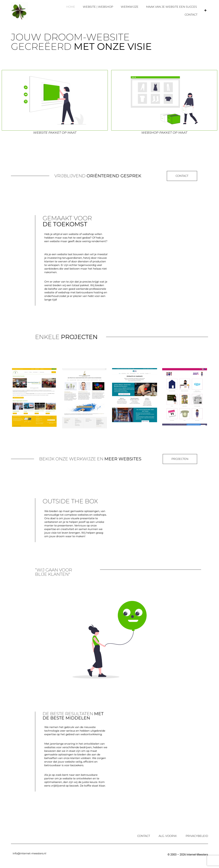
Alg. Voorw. (168, 836)
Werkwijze (130, 7)
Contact (191, 15)
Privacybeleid (197, 836)
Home (71, 7)
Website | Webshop (98, 7)
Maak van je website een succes (172, 7)
